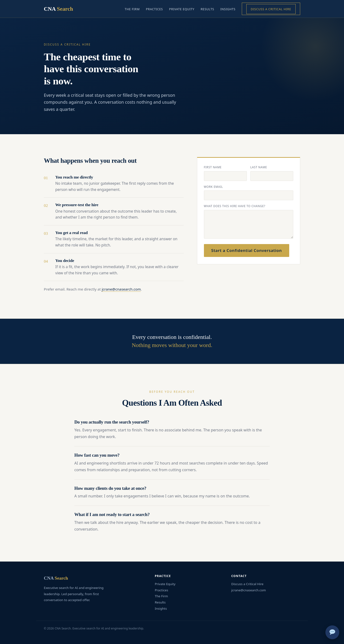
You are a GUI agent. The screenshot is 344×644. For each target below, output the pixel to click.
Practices (154, 9)
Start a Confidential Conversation (247, 250)
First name (213, 167)
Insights (228, 9)
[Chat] (332, 632)
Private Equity (182, 9)
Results (207, 9)
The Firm (132, 9)
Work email (213, 187)
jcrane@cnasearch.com (121, 289)
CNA (58, 9)
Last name (259, 167)
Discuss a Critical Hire (271, 9)
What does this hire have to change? (235, 206)
